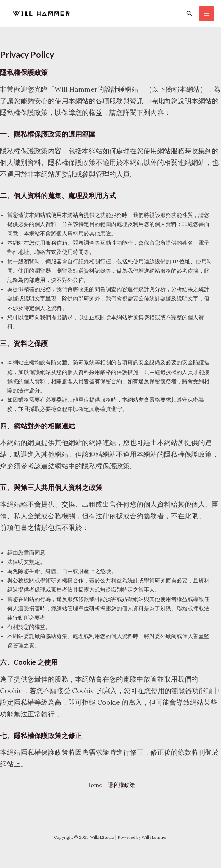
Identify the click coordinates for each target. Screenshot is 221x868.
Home (94, 785)
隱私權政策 (121, 785)
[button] (189, 14)
